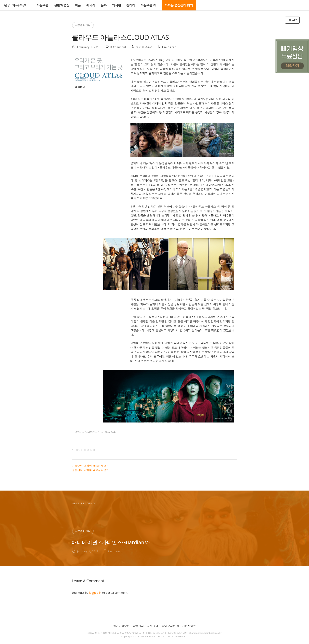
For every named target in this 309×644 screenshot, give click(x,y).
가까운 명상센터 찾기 (179, 5)
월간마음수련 (15, 5)
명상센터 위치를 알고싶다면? (90, 470)
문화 (104, 5)
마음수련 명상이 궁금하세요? (90, 466)
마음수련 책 (148, 5)
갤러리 (131, 5)
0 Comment (118, 47)
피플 (78, 5)
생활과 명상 (62, 5)
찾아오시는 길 (170, 626)
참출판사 (138, 626)
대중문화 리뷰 (83, 25)
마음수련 (43, 5)
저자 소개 (153, 626)
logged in (95, 593)
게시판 (117, 5)
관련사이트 (189, 626)
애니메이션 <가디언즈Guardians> (111, 542)
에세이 (91, 5)
